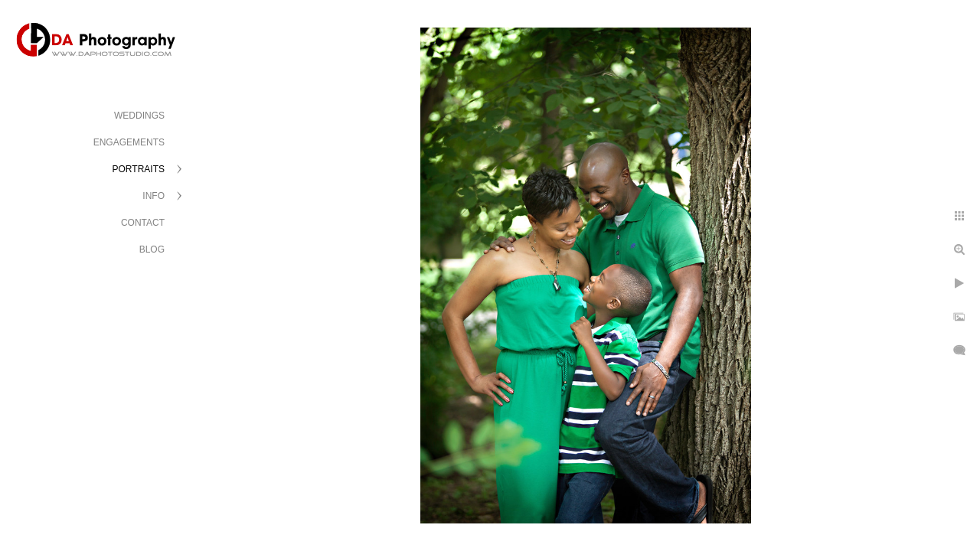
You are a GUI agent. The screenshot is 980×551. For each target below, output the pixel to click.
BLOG (152, 249)
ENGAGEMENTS (129, 142)
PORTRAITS (139, 169)
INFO (154, 196)
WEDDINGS (139, 116)
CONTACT (143, 223)
